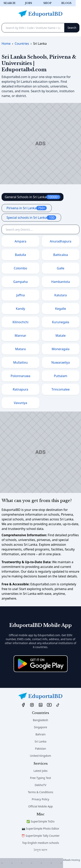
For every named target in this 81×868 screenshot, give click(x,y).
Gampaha (20, 282)
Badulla (20, 255)
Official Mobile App (40, 806)
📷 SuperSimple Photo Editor (41, 829)
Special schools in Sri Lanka (31, 218)
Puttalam (61, 376)
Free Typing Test (40, 778)
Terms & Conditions (40, 792)
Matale (61, 336)
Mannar (20, 336)
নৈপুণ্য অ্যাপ (41, 850)
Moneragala (61, 349)
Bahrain (40, 734)
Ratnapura (20, 389)
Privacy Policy (40, 799)
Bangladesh (41, 720)
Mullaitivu (20, 362)
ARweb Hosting (72, 860)
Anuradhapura (61, 241)
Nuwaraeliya (61, 362)
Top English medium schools (40, 843)
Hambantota (61, 282)
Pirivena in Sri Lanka (27, 208)
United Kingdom (40, 756)
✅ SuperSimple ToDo (41, 821)
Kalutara (61, 295)
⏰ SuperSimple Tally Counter (41, 836)
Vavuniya (20, 403)
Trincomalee (61, 389)
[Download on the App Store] (41, 664)
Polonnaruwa (20, 376)
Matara (20, 349)
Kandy (20, 309)
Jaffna (20, 295)
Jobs (28, 3)
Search (9, 3)
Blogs (66, 3)
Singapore (40, 727)
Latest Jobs (40, 771)
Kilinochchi (20, 322)
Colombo (20, 268)
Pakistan (41, 749)
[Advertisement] (32, 863)
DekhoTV (40, 785)
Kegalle (61, 309)
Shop (47, 3)
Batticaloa (61, 255)
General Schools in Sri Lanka (33, 197)
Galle (61, 268)
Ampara (20, 241)
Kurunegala (61, 322)
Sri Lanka (41, 741)
